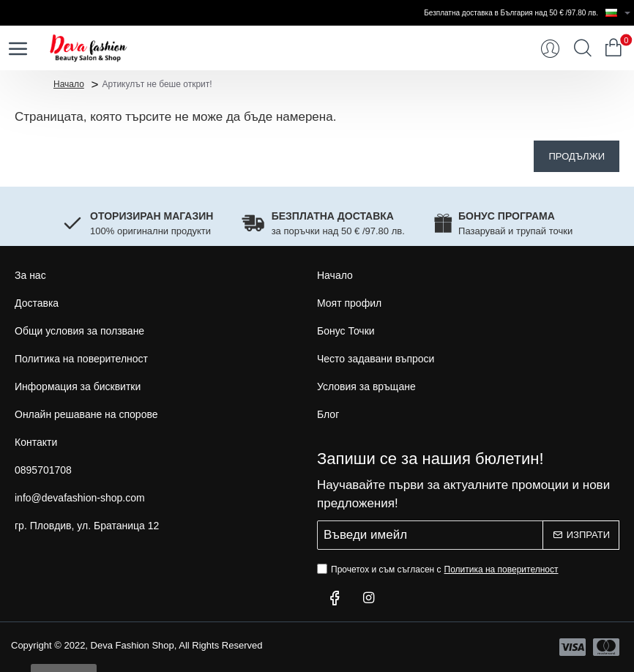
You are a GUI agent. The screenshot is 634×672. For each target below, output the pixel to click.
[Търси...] (583, 48)
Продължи (577, 156)
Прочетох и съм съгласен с (439, 570)
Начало (69, 83)
